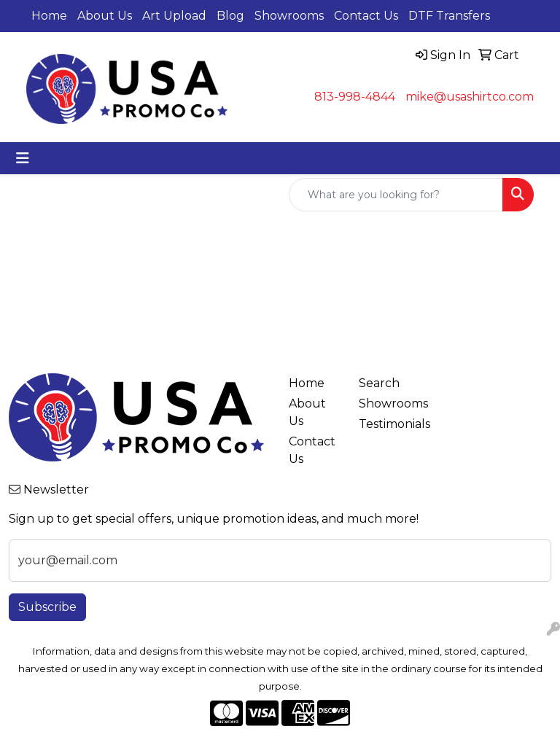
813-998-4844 (355, 97)
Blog (230, 16)
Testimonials (385, 424)
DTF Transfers (449, 16)
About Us (105, 16)
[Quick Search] (396, 195)
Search (379, 383)
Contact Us (366, 16)
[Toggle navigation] (23, 158)
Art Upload (174, 16)
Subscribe (47, 607)
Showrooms (289, 16)
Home (49, 16)
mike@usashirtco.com (470, 97)
